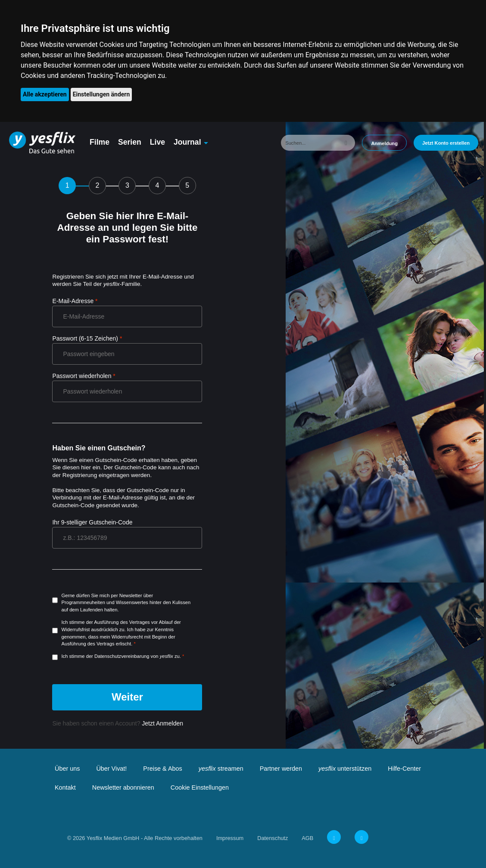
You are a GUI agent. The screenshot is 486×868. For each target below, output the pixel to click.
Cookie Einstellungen (200, 787)
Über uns (67, 769)
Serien (130, 142)
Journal (187, 142)
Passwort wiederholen (82, 376)
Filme (100, 142)
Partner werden (281, 769)
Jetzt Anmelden (162, 723)
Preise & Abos (162, 769)
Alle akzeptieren (45, 94)
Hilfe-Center (404, 769)
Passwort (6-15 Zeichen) (85, 338)
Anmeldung (384, 143)
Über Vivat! (111, 769)
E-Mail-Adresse (73, 301)
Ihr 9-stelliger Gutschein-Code (92, 522)
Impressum (230, 838)
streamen (221, 769)
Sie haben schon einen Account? (118, 723)
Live (157, 142)
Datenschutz (273, 838)
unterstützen (345, 769)
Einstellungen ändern (101, 94)
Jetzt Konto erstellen (446, 143)
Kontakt (65, 787)
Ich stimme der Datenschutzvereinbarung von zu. (121, 656)
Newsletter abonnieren (123, 787)
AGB (307, 838)
